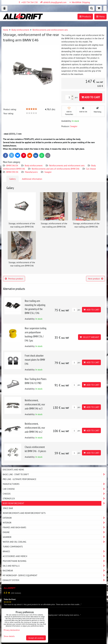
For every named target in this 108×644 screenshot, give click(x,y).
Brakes (55, 551)
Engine (55, 532)
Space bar (8, 508)
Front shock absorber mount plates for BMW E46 (35, 360)
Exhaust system (55, 580)
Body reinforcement (34, 165)
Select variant (89, 337)
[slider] (31, 109)
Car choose (91, 169)
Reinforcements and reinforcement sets (67, 165)
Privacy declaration (12, 630)
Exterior (55, 518)
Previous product (14, 279)
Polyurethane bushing (55, 561)
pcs (76, 310)
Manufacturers (31, 172)
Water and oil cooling (55, 542)
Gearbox (55, 537)
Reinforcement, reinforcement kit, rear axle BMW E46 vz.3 (35, 404)
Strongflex (55, 499)
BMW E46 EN (12, 165)
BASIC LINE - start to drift (55, 474)
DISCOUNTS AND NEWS (13, 470)
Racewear (55, 571)
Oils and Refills (55, 566)
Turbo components (13, 547)
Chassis (55, 494)
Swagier (48, 172)
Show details (9, 636)
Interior (55, 523)
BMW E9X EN (12, 172)
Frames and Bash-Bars (55, 527)
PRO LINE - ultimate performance (19, 479)
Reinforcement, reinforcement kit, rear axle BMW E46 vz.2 (35, 428)
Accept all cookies (36, 638)
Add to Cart (91, 97)
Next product (96, 279)
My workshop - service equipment (55, 575)
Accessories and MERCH (55, 556)
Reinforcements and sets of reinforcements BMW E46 (55, 169)
